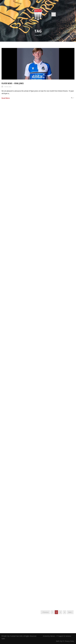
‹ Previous (45, 612)
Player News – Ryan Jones (13, 83)
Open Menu (54, 14)
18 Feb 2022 (8, 87)
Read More (6, 98)
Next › (70, 612)
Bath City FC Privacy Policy (65, 641)
